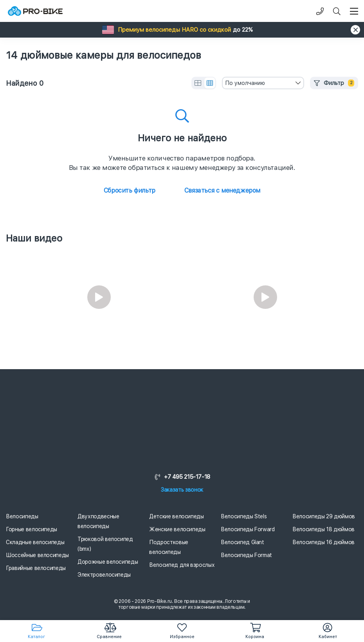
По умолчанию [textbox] (245, 83)
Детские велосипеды (177, 516)
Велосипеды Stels (244, 516)
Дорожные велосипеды (108, 562)
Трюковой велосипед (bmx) (105, 544)
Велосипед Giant (242, 542)
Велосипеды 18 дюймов (323, 529)
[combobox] (263, 83)
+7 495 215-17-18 (182, 477)
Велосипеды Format (246, 555)
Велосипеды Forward (248, 529)
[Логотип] (35, 11)
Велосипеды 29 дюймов (324, 516)
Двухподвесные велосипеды (98, 521)
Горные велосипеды (32, 529)
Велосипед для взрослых (182, 565)
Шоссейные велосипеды (37, 555)
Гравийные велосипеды (36, 568)
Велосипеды (22, 516)
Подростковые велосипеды (169, 547)
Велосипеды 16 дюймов (323, 542)
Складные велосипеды (35, 542)
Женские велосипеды (177, 529)
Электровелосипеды (104, 575)
